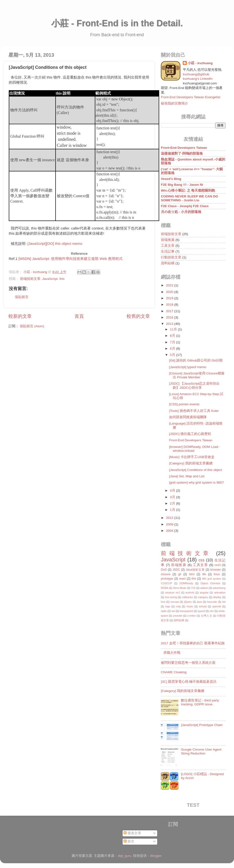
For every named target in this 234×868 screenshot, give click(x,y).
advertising (219, 588)
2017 (170, 311)
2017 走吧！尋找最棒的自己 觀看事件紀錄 (193, 643)
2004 (170, 531)
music (190, 606)
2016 (170, 317)
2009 (170, 524)
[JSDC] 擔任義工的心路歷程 (190, 434)
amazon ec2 (173, 593)
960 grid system (212, 579)
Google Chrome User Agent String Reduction (201, 751)
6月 (173, 349)
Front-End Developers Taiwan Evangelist (191, 97)
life (204, 574)
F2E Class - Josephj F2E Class (185, 206)
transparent (186, 611)
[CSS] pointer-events (184, 404)
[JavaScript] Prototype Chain (202, 725)
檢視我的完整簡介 (175, 103)
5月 (173, 355)
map (178, 606)
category (203, 597)
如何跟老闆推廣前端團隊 (188, 417)
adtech (204, 588)
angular (204, 593)
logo (168, 606)
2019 (170, 298)
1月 (173, 510)
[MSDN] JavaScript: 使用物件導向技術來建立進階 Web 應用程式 (71, 259)
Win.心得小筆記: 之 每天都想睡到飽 (188, 190)
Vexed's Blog (171, 179)
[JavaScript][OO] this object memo (55, 244)
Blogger (156, 856)
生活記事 (168, 252)
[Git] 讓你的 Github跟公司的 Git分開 (196, 360)
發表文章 (132, 833)
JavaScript (50, 279)
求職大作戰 (172, 653)
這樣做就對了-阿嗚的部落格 (182, 154)
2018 (170, 305)
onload (203, 606)
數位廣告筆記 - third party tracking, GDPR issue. (200, 702)
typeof (201, 611)
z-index (191, 616)
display (217, 597)
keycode (212, 602)
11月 (174, 329)
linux (217, 574)
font (163, 602)
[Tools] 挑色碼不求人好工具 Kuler (194, 411)
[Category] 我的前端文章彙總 (191, 463)
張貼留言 (22, 297)
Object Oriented (210, 583)
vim (212, 611)
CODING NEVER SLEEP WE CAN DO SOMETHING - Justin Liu (190, 198)
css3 (218, 565)
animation (220, 593)
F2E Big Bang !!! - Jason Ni (182, 185)
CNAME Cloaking (174, 672)
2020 (170, 292)
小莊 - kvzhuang (200, 63)
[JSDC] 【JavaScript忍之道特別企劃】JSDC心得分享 (195, 385)
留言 (129, 841)
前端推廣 (168, 240)
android (190, 593)
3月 (173, 497)
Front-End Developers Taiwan (184, 148)
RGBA (165, 588)
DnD (164, 570)
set (173, 611)
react (182, 579)
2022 (170, 285)
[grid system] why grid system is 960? (196, 483)
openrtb (217, 606)
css (201, 560)
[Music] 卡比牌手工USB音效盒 (192, 457)
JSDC (176, 570)
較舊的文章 (138, 316)
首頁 (79, 316)
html (192, 574)
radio (164, 611)
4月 (173, 491)
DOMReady (186, 583)
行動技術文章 (171, 257)
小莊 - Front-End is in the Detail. (117, 23)
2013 (170, 324)
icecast (175, 602)
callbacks (187, 597)
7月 (173, 342)
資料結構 (168, 263)
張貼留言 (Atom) (32, 326)
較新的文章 (20, 316)
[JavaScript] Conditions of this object (196, 470)
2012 (170, 518)
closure (166, 574)
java (199, 602)
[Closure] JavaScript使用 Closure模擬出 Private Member (197, 375)
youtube (177, 616)
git (180, 574)
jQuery (188, 602)
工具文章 (168, 246)
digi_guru (125, 856)
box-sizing (171, 597)
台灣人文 (207, 616)
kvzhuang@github (196, 74)
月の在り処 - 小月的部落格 (181, 212)
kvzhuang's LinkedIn (198, 79)
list (224, 602)
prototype (167, 579)
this (62, 279)
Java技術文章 (195, 570)
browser (216, 570)
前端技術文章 (30, 279)
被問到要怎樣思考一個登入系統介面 (188, 663)
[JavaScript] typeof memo (188, 367)
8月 (173, 336)
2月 (173, 503)
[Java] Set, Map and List (187, 476)
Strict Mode (180, 588)
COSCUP (166, 583)
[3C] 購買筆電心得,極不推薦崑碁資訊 (189, 682)
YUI (193, 588)
